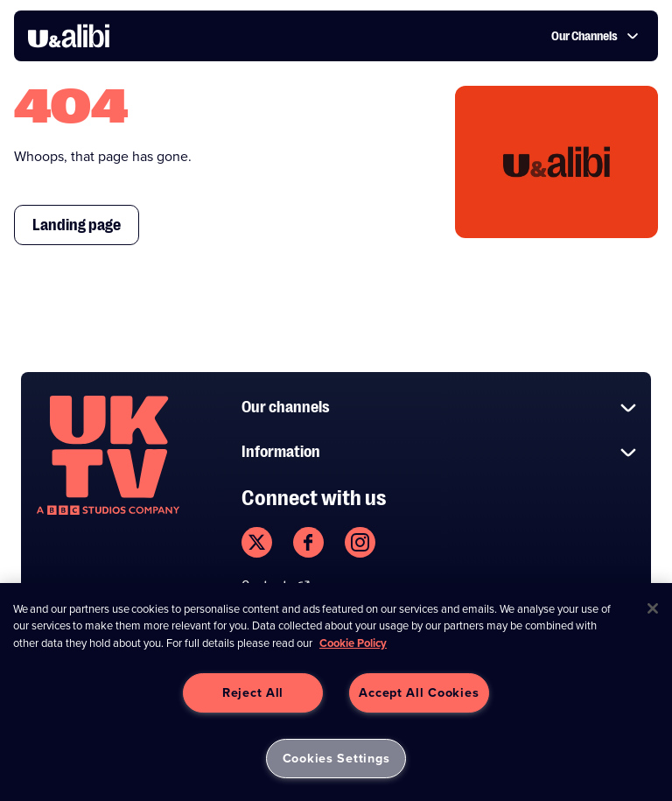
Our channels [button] (439, 408)
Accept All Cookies (419, 692)
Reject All (253, 692)
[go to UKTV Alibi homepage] (69, 36)
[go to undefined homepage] (108, 455)
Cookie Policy (353, 643)
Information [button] (439, 452)
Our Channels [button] (595, 36)
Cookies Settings (336, 758)
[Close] (653, 608)
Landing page (77, 225)
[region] (336, 692)
